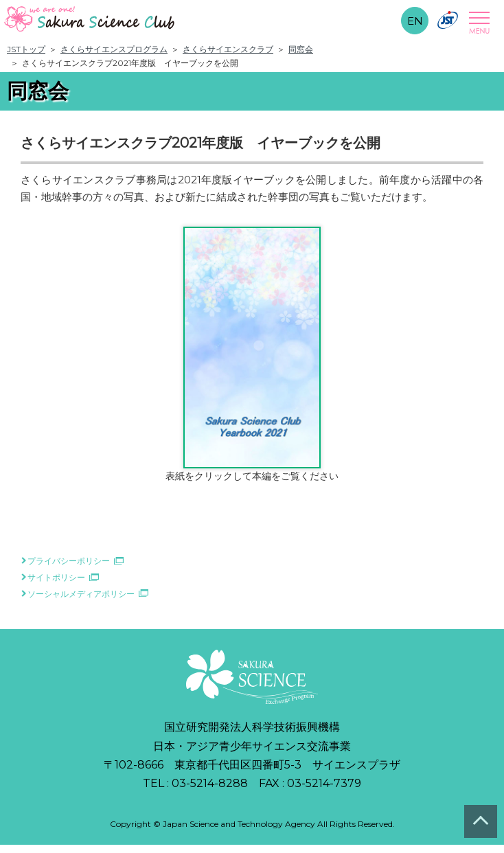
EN (415, 21)
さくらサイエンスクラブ (228, 49)
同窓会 (301, 49)
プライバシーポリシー (69, 561)
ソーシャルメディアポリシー (81, 594)
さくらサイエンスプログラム (114, 49)
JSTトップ (26, 49)
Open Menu (477, 23)
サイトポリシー (56, 577)
